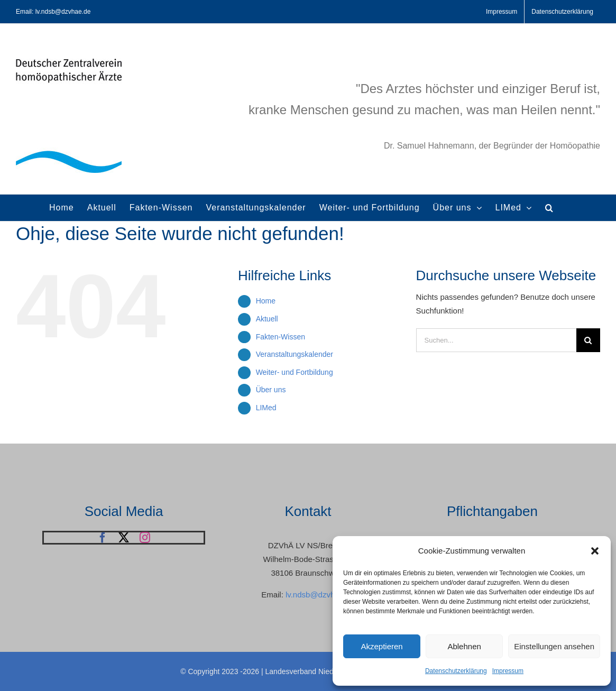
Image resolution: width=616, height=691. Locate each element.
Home (266, 301)
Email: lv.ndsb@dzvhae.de (53, 12)
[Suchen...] (496, 340)
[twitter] (124, 538)
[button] (595, 551)
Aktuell (267, 319)
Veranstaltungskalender (295, 354)
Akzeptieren (381, 646)
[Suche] (588, 340)
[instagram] (145, 538)
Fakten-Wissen (281, 337)
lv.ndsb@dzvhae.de (320, 595)
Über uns (271, 390)
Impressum (508, 671)
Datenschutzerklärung (456, 671)
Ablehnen (464, 646)
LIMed (266, 408)
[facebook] (103, 538)
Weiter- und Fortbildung (295, 372)
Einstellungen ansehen (554, 646)
